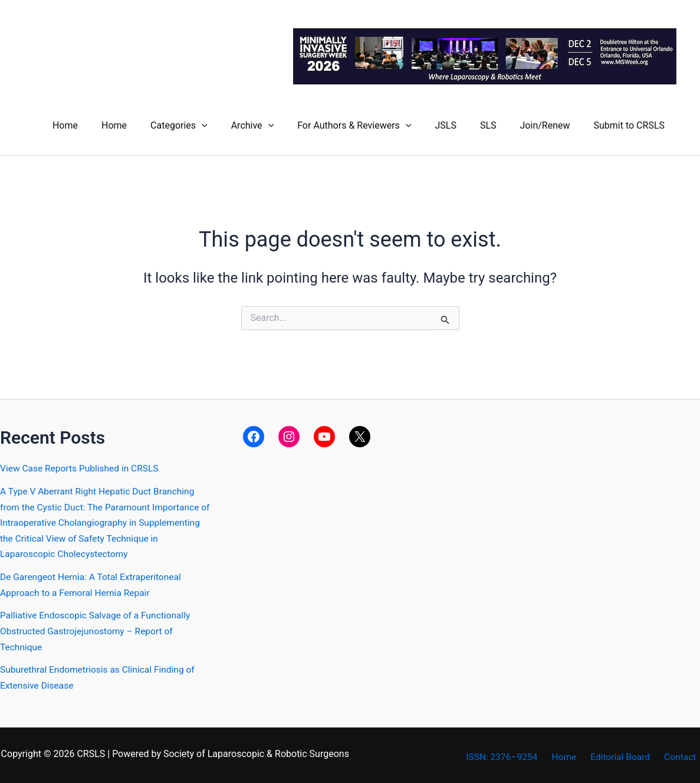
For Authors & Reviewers (375, 124)
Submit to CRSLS (632, 124)
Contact (683, 753)
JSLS (462, 124)
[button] (232, 124)
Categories (210, 124)
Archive (279, 124)
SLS (500, 124)
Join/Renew (552, 124)
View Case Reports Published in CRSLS (82, 466)
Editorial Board (627, 753)
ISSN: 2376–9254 (515, 753)
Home (105, 124)
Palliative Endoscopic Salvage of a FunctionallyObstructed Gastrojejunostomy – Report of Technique (98, 628)
